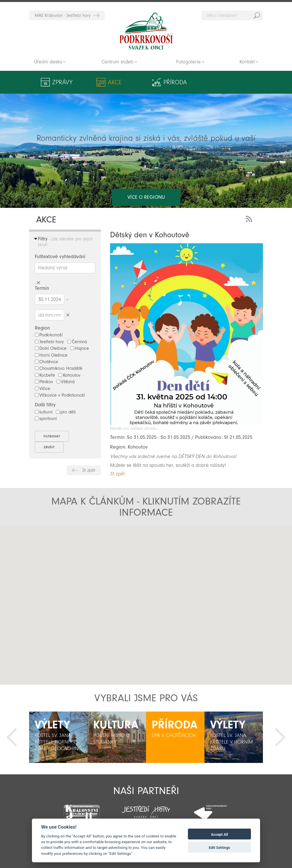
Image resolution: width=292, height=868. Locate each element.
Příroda (129, 82)
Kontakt (247, 62)
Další (280, 737)
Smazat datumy (68, 315)
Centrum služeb (117, 62)
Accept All (220, 834)
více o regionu (146, 174)
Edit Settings (219, 848)
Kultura (199, 82)
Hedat (257, 15)
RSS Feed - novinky (250, 218)
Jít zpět (89, 470)
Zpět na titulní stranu (146, 31)
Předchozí (12, 737)
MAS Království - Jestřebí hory (63, 15)
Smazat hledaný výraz (38, 283)
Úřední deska (48, 62)
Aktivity (237, 82)
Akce (95, 82)
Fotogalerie (188, 62)
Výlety (165, 82)
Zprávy (62, 82)
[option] (58, 737)
